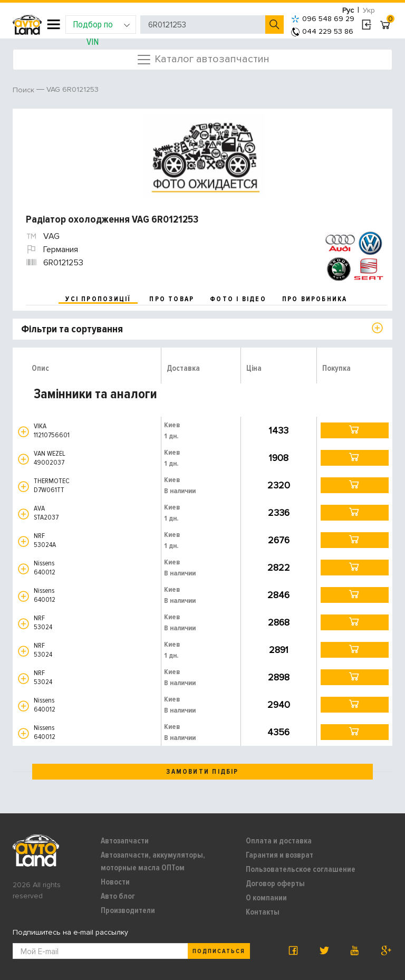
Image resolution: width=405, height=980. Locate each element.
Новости (115, 882)
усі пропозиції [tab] (98, 299)
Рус (348, 10)
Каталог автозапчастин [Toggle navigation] (203, 60)
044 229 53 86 (322, 31)
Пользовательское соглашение (301, 869)
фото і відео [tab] (238, 299)
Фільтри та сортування (72, 329)
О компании (266, 898)
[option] (204, 156)
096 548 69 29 (323, 19)
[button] (23, 432)
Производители (128, 910)
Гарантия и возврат (279, 855)
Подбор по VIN (102, 26)
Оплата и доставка (279, 841)
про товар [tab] (172, 299)
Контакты (263, 912)
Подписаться (219, 951)
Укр (369, 10)
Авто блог (118, 896)
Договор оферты (275, 883)
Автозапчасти (125, 841)
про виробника (315, 299)
